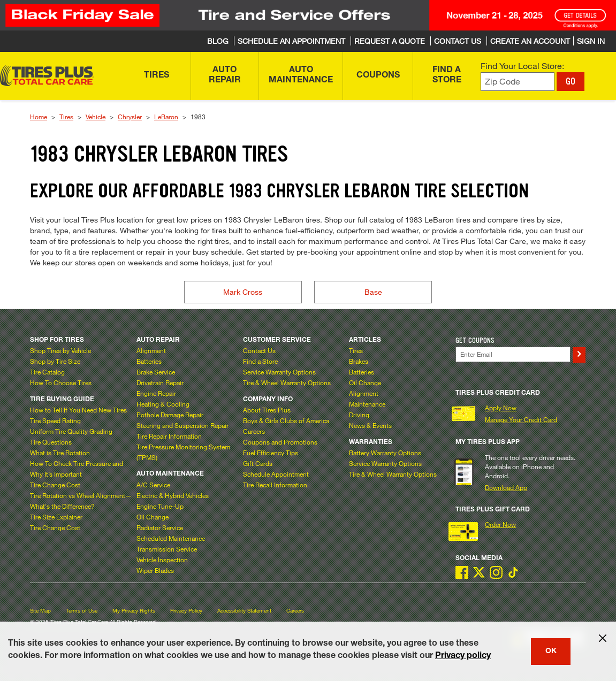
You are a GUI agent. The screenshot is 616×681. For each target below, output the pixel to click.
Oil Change (153, 517)
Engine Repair (156, 393)
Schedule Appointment (276, 474)
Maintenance (367, 404)
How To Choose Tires (61, 382)
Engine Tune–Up (160, 506)
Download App (506, 487)
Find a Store (260, 361)
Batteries (149, 361)
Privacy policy (463, 656)
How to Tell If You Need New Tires (78, 410)
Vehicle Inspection (162, 560)
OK (551, 652)
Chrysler (130, 117)
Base (373, 292)
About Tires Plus (267, 410)
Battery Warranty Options (385, 453)
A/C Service (153, 485)
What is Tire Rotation (60, 453)
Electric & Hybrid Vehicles (173, 495)
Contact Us (259, 350)
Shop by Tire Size (55, 361)
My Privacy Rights (134, 611)
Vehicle (96, 117)
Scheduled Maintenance (171, 538)
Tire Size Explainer (56, 517)
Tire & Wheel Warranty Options (287, 382)
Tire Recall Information (275, 485)
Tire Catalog (47, 372)
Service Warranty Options (279, 372)
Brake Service (156, 372)
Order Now (500, 524)
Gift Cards (258, 463)
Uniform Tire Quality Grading (71, 431)
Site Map (40, 611)
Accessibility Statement (244, 611)
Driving (359, 415)
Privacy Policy (186, 611)
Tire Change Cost (55, 485)
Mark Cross (243, 292)
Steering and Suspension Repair (182, 425)
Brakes (359, 361)
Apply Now (501, 408)
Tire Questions (51, 442)
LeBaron (166, 117)
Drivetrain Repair (160, 382)
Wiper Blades (155, 570)
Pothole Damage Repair (170, 415)
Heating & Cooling (163, 404)
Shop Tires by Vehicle (60, 350)
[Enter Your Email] (513, 354)
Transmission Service (167, 549)
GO (571, 81)
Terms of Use (82, 611)
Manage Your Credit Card (521, 419)
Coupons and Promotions (280, 442)
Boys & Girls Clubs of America (286, 420)
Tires (66, 117)
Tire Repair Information (169, 436)
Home (39, 117)
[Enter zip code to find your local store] (518, 82)
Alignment (151, 350)
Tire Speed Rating (55, 420)
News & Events (370, 425)
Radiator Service (160, 527)
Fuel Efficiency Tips (271, 453)
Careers (254, 431)
